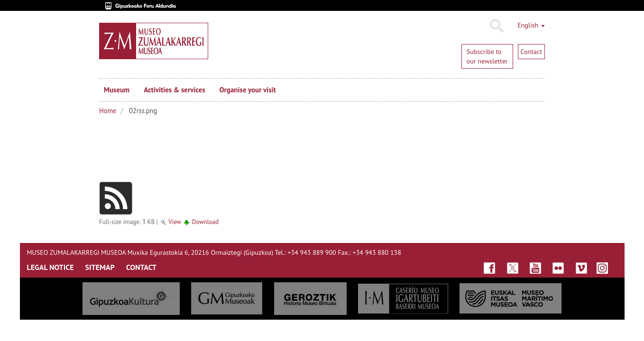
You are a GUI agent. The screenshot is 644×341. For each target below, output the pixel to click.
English (531, 25)
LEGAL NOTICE (51, 267)
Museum (117, 90)
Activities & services (174, 90)
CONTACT (141, 267)
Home (108, 111)
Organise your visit (248, 90)
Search (496, 26)
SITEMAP (100, 267)
